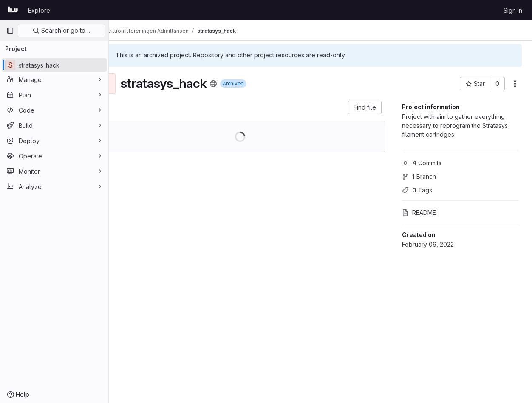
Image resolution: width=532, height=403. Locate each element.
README (419, 213)
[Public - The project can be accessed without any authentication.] (238, 84)
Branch (419, 176)
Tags (417, 190)
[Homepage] (13, 10)
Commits (422, 163)
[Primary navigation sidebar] (10, 31)
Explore (39, 10)
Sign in (513, 10)
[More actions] (515, 84)
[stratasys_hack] (54, 65)
